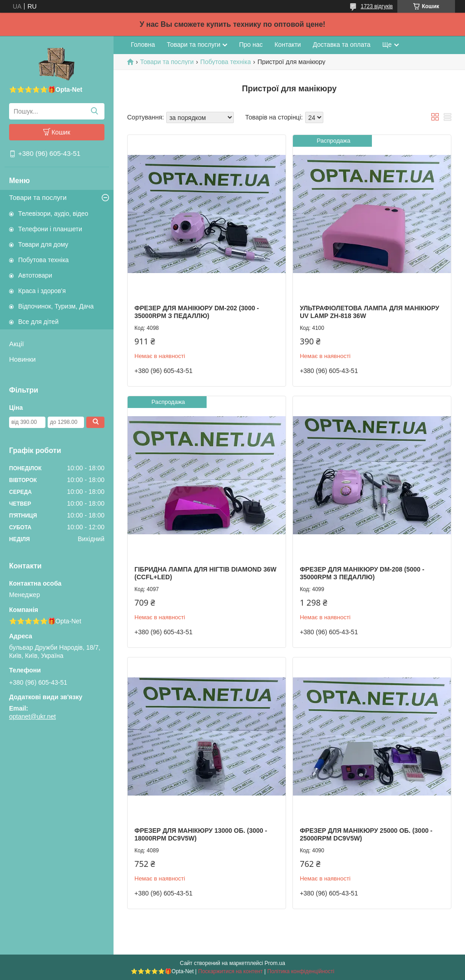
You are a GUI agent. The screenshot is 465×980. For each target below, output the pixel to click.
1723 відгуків (377, 6)
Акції (17, 344)
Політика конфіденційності (301, 971)
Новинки (22, 359)
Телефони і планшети (50, 229)
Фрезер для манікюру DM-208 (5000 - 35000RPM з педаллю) (362, 573)
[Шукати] (94, 111)
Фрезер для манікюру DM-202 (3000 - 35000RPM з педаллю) (197, 312)
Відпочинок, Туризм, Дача (56, 306)
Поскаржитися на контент (230, 971)
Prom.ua (275, 963)
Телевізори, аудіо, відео (53, 214)
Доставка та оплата (342, 45)
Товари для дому (43, 244)
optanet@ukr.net (32, 716)
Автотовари (35, 275)
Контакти (287, 45)
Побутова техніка (43, 260)
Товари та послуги (38, 197)
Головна (143, 45)
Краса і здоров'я (42, 291)
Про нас (251, 45)
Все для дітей (38, 322)
